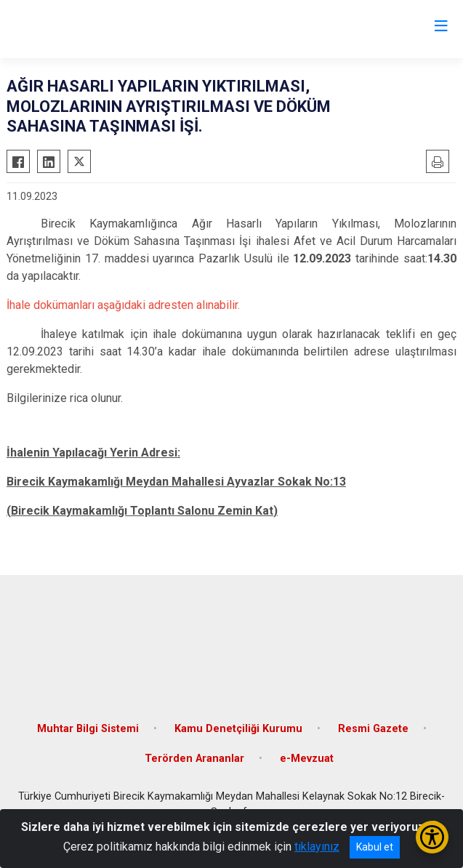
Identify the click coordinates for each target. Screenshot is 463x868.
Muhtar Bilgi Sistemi (88, 729)
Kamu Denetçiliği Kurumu (238, 729)
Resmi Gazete (373, 729)
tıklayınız (317, 847)
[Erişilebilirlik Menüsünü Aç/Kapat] (432, 837)
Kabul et (375, 847)
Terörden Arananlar (194, 759)
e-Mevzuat (307, 759)
